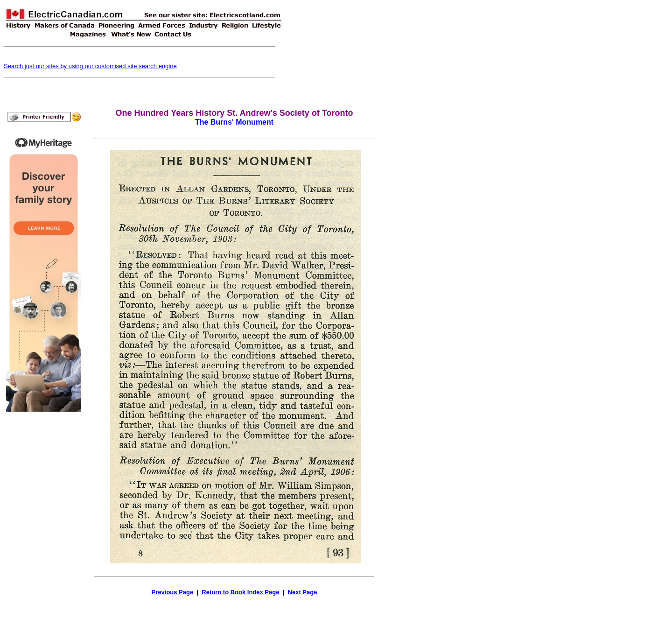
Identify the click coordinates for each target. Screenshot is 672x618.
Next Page (303, 592)
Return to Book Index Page (240, 592)
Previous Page (173, 592)
